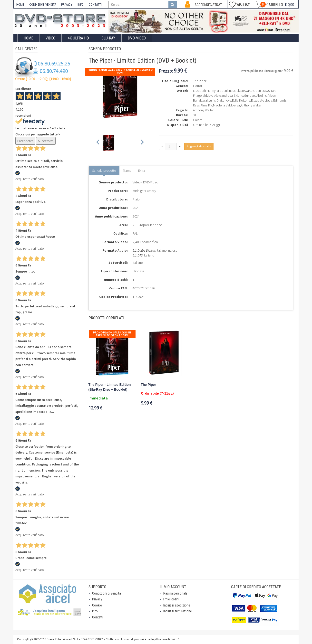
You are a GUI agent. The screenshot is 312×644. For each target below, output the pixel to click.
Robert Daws (261, 91)
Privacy (97, 599)
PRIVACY (67, 5)
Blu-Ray (108, 38)
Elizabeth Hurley (204, 91)
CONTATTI (95, 5)
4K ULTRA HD (78, 38)
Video (50, 38)
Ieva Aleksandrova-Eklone (225, 95)
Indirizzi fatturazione (178, 611)
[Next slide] (142, 143)
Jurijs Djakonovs (220, 100)
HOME (20, 5)
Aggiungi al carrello (199, 146)
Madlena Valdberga (226, 105)
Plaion (137, 199)
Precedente (25, 141)
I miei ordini (171, 599)
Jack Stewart (242, 91)
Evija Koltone (241, 100)
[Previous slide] (98, 143)
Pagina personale (175, 593)
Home (28, 38)
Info (95, 611)
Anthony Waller (251, 105)
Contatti (98, 617)
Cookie (97, 605)
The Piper (149, 385)
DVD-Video (137, 38)
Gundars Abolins (255, 95)
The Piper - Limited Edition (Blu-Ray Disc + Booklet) (110, 387)
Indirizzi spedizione (177, 605)
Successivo (46, 141)
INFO (81, 5)
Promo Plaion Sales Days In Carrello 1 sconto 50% (120, 71)
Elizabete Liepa (262, 100)
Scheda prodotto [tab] (104, 170)
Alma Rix (206, 105)
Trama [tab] (127, 170)
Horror (198, 86)
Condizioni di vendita (107, 593)
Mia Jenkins (224, 91)
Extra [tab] (142, 170)
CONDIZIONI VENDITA (43, 5)
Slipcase (138, 271)
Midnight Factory (144, 191)
